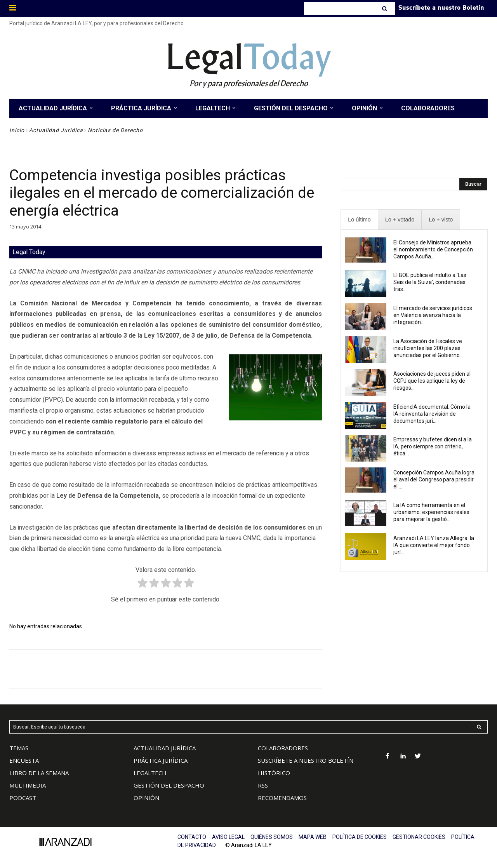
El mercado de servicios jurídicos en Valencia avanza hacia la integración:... (433, 315)
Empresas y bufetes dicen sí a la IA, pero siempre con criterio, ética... (433, 446)
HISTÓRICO (274, 773)
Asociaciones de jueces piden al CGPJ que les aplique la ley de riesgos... (432, 381)
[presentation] (359, 220)
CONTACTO (192, 837)
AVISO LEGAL (228, 837)
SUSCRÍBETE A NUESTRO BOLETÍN (306, 760)
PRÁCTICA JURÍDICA (161, 760)
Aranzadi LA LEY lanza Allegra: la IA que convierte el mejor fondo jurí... (434, 545)
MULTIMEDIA (28, 785)
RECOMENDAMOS (282, 798)
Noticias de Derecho (115, 130)
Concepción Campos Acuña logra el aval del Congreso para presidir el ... (434, 479)
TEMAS (19, 748)
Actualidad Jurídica (56, 130)
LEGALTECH (150, 773)
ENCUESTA (24, 760)
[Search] (385, 9)
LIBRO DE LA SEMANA (39, 773)
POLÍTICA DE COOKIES (360, 837)
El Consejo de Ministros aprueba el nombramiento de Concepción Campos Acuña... (433, 249)
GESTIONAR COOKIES (419, 837)
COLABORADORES (283, 748)
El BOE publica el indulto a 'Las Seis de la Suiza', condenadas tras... (430, 282)
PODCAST (23, 798)
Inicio (17, 130)
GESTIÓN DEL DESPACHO (169, 785)
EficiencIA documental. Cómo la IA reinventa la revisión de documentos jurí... (432, 414)
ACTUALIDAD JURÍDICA (165, 748)
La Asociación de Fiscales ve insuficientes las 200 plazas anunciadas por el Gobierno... (428, 348)
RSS (263, 785)
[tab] (359, 220)
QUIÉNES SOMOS (272, 837)
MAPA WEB (313, 837)
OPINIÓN (146, 798)
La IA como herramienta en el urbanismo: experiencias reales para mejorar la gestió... (431, 512)
